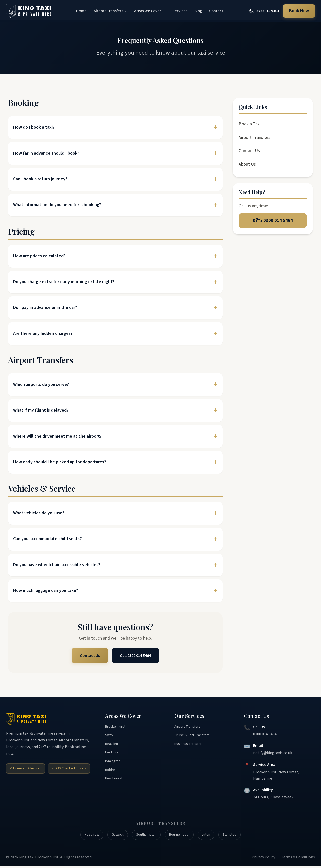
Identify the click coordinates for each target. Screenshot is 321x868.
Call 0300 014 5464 (136, 656)
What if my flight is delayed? (41, 410)
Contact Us (88, 656)
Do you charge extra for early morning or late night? (64, 282)
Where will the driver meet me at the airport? (57, 436)
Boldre (111, 775)
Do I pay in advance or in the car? (45, 308)
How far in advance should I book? (46, 153)
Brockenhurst (117, 727)
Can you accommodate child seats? (47, 539)
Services (180, 11)
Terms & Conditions (298, 858)
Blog (198, 11)
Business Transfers (190, 746)
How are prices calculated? (39, 256)
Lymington (114, 765)
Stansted (237, 836)
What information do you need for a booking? (57, 205)
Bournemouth (182, 836)
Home (81, 11)
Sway (109, 737)
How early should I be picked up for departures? (60, 462)
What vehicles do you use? (39, 513)
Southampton (145, 836)
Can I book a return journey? (40, 179)
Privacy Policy (263, 858)
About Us (247, 164)
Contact (216, 11)
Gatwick (113, 836)
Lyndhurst (114, 756)
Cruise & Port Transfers (194, 737)
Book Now (299, 11)
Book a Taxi (250, 124)
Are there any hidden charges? (43, 333)
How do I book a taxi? (34, 127)
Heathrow (85, 836)
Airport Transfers (110, 11)
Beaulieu (112, 746)
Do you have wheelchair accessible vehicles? (57, 565)
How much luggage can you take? (46, 590)
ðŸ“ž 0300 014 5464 (273, 221)
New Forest (115, 784)
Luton (212, 836)
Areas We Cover (150, 11)
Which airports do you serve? (41, 385)
